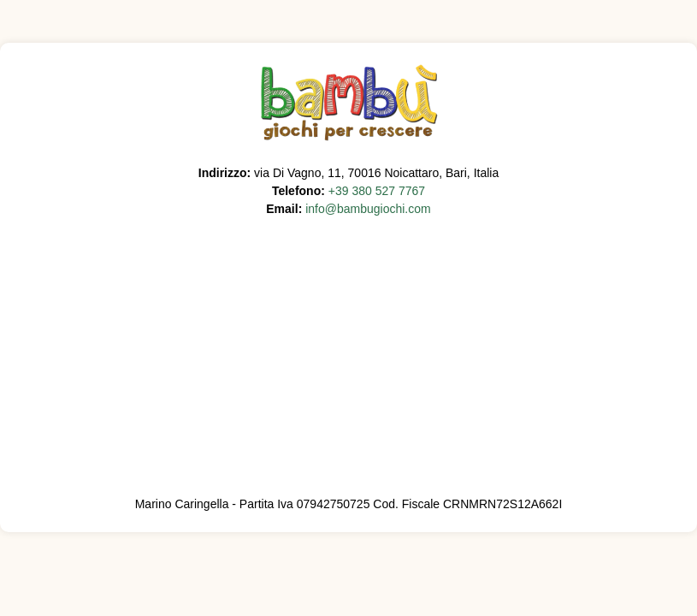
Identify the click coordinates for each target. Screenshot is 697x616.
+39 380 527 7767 (377, 191)
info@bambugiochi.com (368, 209)
